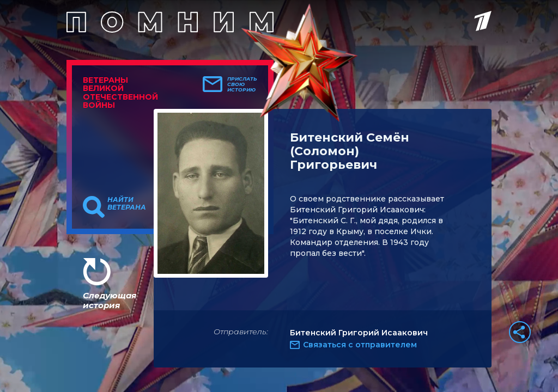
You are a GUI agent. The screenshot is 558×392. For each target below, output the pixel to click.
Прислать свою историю (242, 84)
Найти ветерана (127, 204)
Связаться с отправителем (360, 345)
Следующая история (110, 300)
